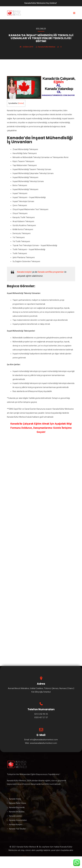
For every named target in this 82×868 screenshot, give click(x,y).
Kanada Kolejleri (16, 824)
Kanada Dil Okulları (17, 812)
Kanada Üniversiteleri (18, 820)
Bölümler (41, 29)
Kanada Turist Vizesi (18, 803)
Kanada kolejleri (24, 272)
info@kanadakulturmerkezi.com (44, 740)
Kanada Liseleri (15, 816)
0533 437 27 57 (41, 717)
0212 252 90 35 (41, 714)
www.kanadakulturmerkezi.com (43, 743)
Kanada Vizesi (15, 799)
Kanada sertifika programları (51, 272)
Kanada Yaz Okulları (17, 829)
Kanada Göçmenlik (17, 807)
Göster (21, 103)
